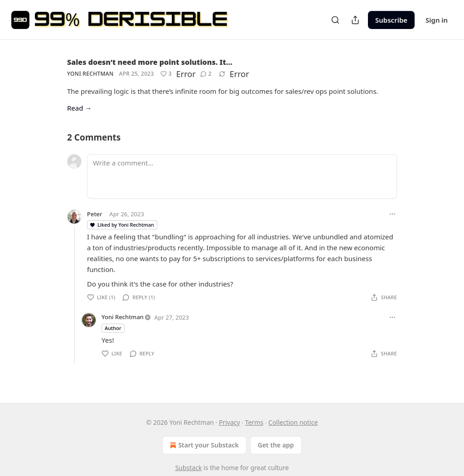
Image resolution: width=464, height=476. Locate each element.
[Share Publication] (355, 20)
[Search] (335, 20)
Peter (94, 214)
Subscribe (391, 20)
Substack (189, 468)
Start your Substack (203, 445)
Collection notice (293, 422)
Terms (254, 422)
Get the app (276, 445)
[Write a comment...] (242, 176)
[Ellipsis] (392, 214)
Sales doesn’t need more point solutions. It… (150, 62)
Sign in (437, 20)
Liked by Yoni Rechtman (122, 225)
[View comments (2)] (206, 74)
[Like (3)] (166, 74)
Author (113, 328)
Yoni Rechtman (90, 74)
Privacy (230, 422)
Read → (79, 108)
